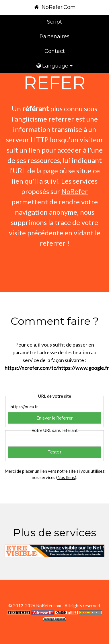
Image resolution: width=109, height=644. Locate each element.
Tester (55, 452)
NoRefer (75, 191)
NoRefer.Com (54, 7)
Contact (55, 51)
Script (54, 22)
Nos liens (66, 477)
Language (54, 66)
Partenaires (54, 36)
